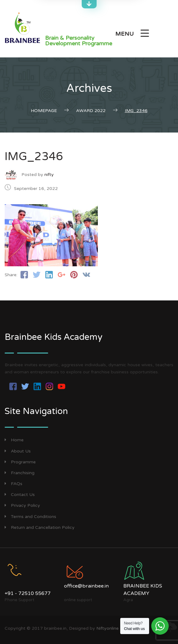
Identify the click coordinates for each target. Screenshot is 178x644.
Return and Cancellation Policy (40, 527)
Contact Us (20, 495)
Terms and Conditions (30, 517)
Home (14, 440)
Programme (20, 462)
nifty (49, 175)
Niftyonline (107, 628)
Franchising (20, 473)
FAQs (14, 484)
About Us (18, 451)
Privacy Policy (22, 505)
